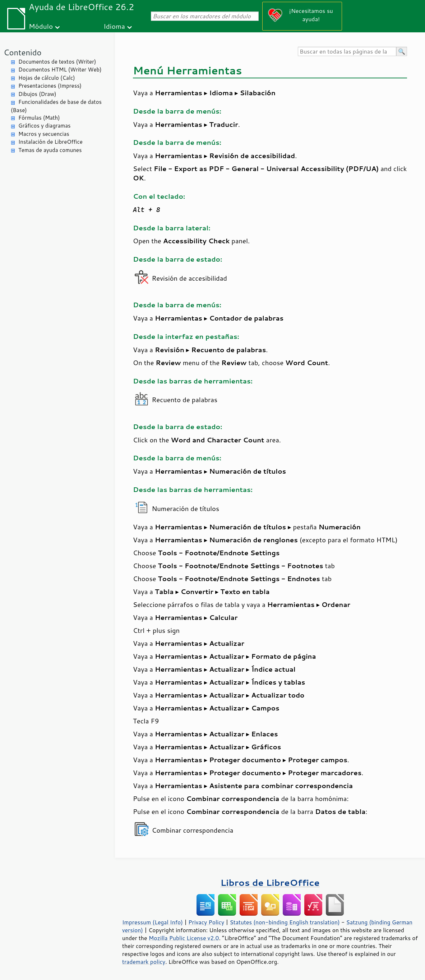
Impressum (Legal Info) (153, 922)
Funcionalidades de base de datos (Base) (56, 106)
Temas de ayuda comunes (50, 150)
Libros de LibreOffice (270, 882)
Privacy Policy (206, 922)
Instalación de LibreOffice (50, 142)
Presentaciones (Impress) (50, 86)
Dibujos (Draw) (37, 94)
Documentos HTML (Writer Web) (60, 70)
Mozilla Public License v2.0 (184, 938)
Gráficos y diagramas (44, 126)
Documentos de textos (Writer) (57, 62)
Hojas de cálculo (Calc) (47, 78)
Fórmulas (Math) (39, 118)
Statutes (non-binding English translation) (285, 922)
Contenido (22, 52)
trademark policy (144, 962)
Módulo (41, 26)
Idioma (114, 26)
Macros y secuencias (44, 134)
